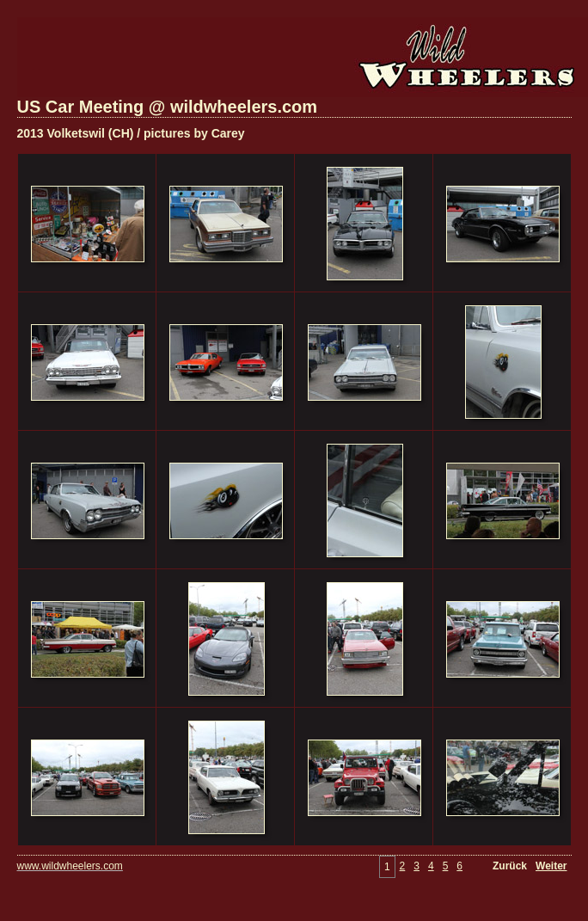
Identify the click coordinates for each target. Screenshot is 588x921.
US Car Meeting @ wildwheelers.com (168, 107)
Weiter (551, 866)
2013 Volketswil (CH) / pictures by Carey (131, 133)
